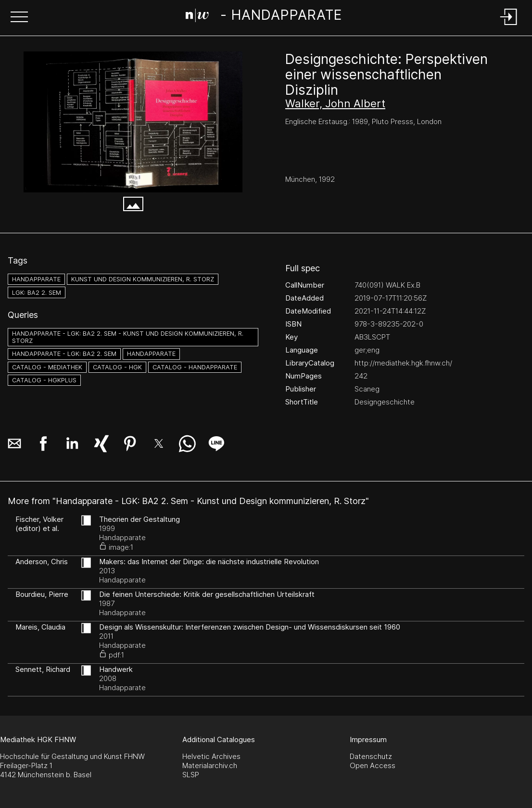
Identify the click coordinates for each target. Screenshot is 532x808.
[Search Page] (264, 17)
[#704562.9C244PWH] (133, 122)
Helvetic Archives (211, 756)
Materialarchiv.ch (210, 765)
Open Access (373, 765)
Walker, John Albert (335, 103)
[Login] (509, 26)
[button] (19, 18)
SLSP (191, 775)
